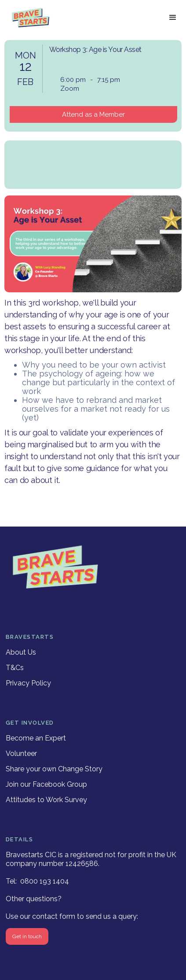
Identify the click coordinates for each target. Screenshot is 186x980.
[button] (173, 18)
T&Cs (15, 668)
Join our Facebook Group (46, 784)
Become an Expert (36, 738)
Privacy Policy (28, 683)
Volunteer (21, 753)
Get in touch (27, 936)
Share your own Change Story (54, 769)
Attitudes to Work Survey (46, 800)
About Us (21, 652)
